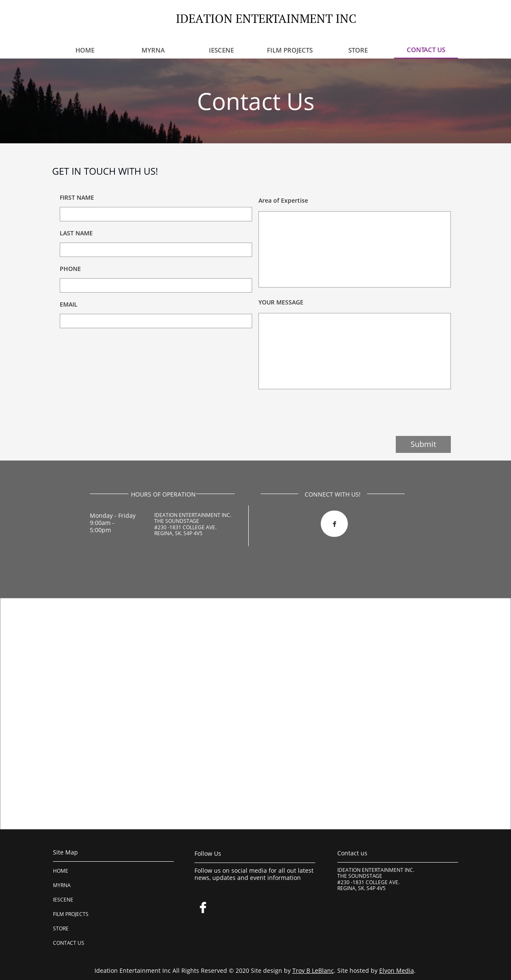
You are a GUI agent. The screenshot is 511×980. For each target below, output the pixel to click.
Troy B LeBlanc (313, 970)
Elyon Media (397, 970)
